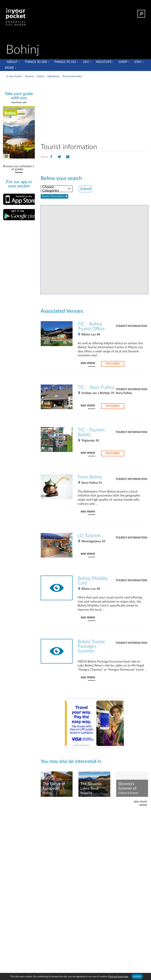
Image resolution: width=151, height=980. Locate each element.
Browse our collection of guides (17, 168)
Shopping (86, 793)
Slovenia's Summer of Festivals (127, 786)
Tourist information (131, 326)
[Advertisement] (107, 109)
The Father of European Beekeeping (54, 786)
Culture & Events (128, 793)
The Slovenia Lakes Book (91, 786)
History (47, 793)
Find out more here (118, 976)
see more (88, 363)
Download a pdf (19, 102)
